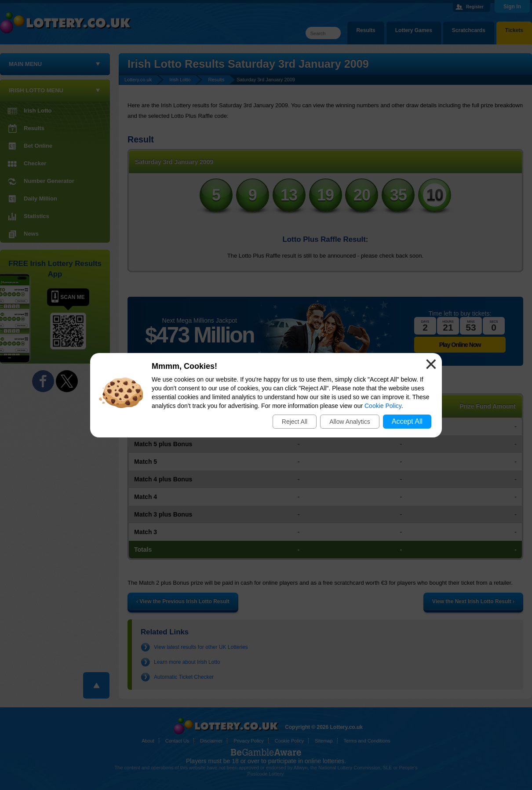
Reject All (295, 422)
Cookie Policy (383, 406)
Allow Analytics (350, 422)
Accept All (407, 421)
